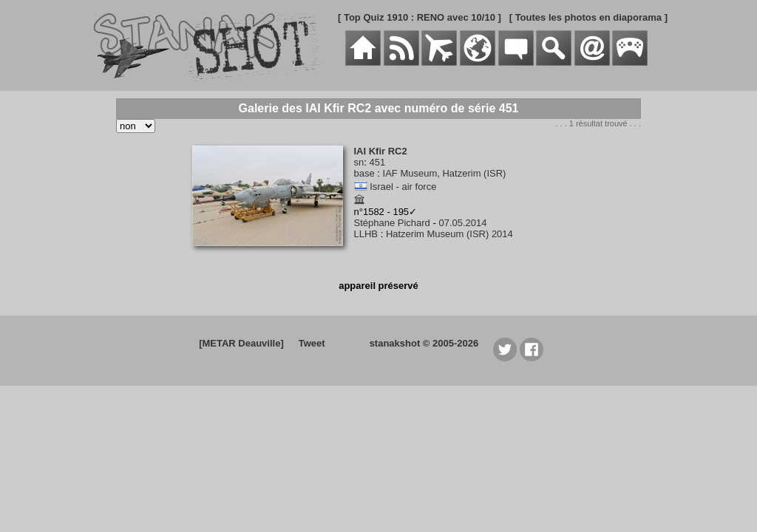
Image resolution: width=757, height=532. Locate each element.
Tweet (312, 343)
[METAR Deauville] (241, 343)
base (364, 173)
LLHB (366, 234)
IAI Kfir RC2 (381, 151)
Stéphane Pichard (392, 223)
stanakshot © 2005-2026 (424, 343)
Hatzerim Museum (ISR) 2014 (449, 234)
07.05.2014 (462, 223)
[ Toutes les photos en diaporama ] (588, 17)
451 (377, 162)
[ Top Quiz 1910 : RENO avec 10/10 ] (420, 17)
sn (359, 162)
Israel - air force (403, 187)
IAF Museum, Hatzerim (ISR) (445, 173)
